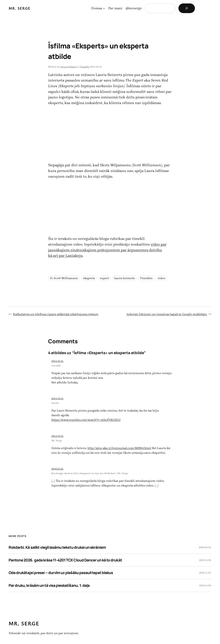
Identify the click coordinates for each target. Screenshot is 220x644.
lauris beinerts (124, 278)
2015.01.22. (57, 469)
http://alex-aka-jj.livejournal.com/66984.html (119, 448)
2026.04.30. (205, 547)
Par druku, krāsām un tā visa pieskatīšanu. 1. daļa (49, 585)
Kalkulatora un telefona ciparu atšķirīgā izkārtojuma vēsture (56, 314)
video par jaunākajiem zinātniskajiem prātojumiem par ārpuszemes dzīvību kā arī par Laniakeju (107, 250)
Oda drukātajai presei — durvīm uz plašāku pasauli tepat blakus (61, 573)
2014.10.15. (57, 361)
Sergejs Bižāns (68, 67)
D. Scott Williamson (64, 278)
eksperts (89, 278)
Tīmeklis (85, 67)
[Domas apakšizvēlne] (104, 8)
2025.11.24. (205, 573)
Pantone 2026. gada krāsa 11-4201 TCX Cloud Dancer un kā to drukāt (65, 560)
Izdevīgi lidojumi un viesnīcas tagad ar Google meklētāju (167, 314)
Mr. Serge (20, 8)
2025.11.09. (205, 585)
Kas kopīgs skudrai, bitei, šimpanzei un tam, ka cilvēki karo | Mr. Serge (90, 473)
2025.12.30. (205, 560)
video (161, 278)
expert (104, 278)
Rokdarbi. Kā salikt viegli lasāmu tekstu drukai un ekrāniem (57, 547)
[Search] (187, 8)
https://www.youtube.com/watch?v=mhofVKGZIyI (86, 420)
